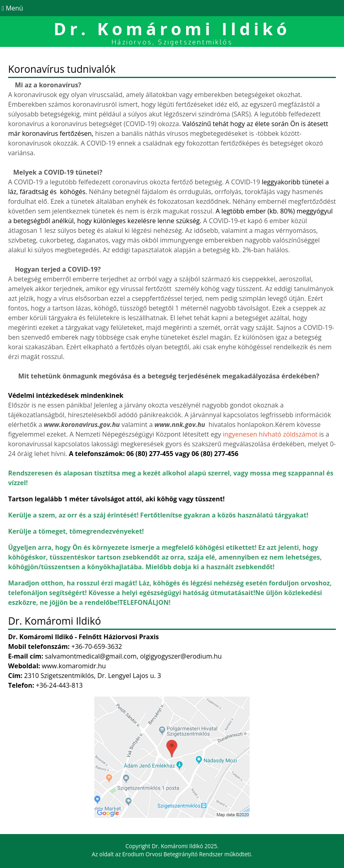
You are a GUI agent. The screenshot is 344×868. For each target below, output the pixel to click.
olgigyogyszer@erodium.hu (181, 656)
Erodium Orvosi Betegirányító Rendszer (173, 854)
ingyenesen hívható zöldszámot (270, 434)
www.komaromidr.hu (74, 666)
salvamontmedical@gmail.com (91, 656)
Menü (12, 8)
